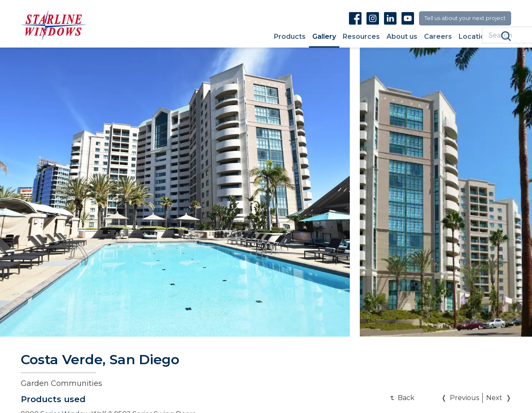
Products (290, 37)
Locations (476, 37)
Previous (464, 398)
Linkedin (390, 18)
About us (402, 37)
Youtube (408, 18)
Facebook (355, 18)
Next (494, 398)
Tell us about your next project (465, 18)
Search (506, 36)
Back (406, 398)
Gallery (324, 37)
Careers (438, 37)
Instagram (373, 18)
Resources (361, 37)
